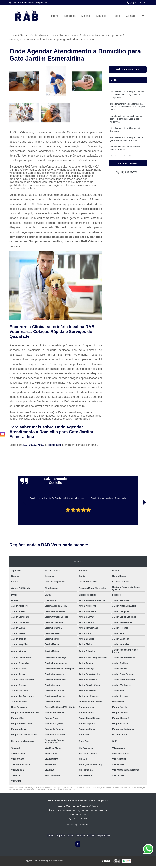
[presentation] (20, 516)
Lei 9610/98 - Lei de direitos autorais (61, 790)
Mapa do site (102, 835)
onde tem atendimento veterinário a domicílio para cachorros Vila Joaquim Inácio (128, 108)
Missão (86, 16)
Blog (117, 16)
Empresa (70, 16)
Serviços (101, 16)
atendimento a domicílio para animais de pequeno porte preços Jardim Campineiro (127, 95)
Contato (131, 16)
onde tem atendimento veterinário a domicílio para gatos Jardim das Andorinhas (126, 120)
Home (55, 16)
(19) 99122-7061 (137, 3)
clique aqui (55, 445)
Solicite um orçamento (128, 70)
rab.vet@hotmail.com (78, 825)
